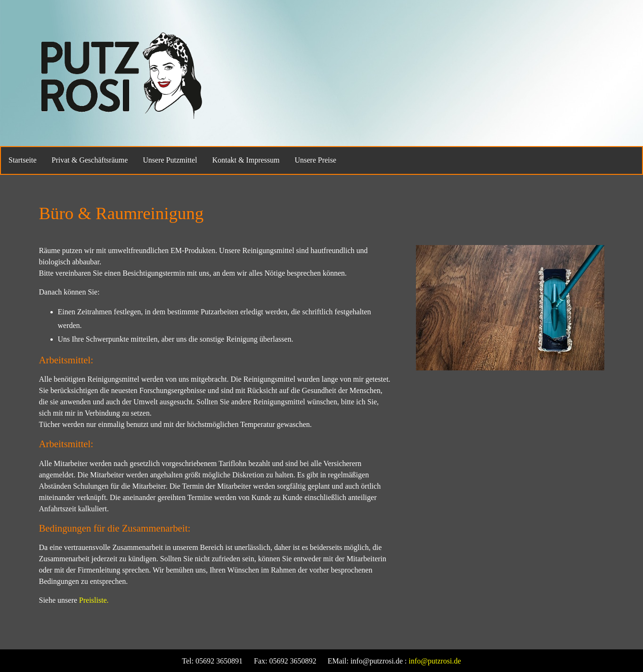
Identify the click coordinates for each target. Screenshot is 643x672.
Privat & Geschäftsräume (90, 160)
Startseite (23, 160)
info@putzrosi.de (435, 661)
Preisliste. (94, 600)
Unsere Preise (315, 160)
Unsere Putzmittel (170, 160)
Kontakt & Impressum (246, 160)
